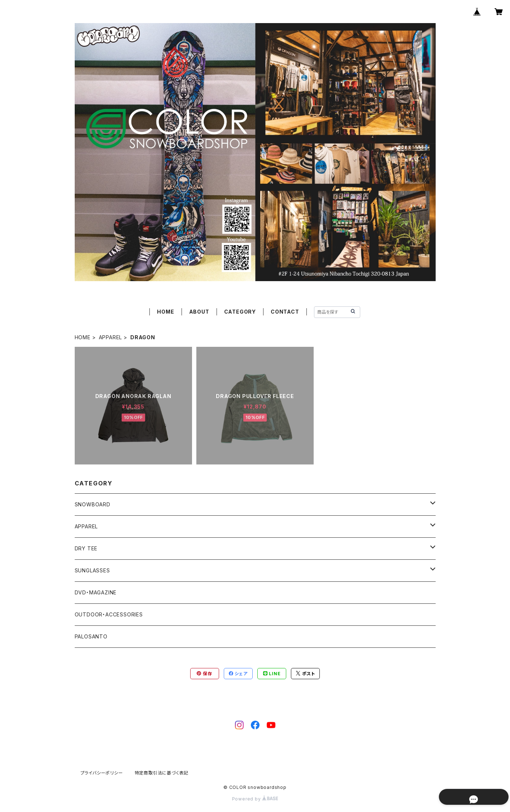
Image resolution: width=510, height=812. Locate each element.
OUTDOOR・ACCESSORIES (109, 614)
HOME (165, 312)
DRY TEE (86, 548)
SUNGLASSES (92, 570)
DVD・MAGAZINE (96, 592)
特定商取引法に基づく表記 (162, 773)
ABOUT (199, 312)
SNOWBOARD (93, 504)
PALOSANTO (91, 636)
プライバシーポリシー (102, 773)
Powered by (255, 799)
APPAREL (111, 337)
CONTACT (285, 312)
